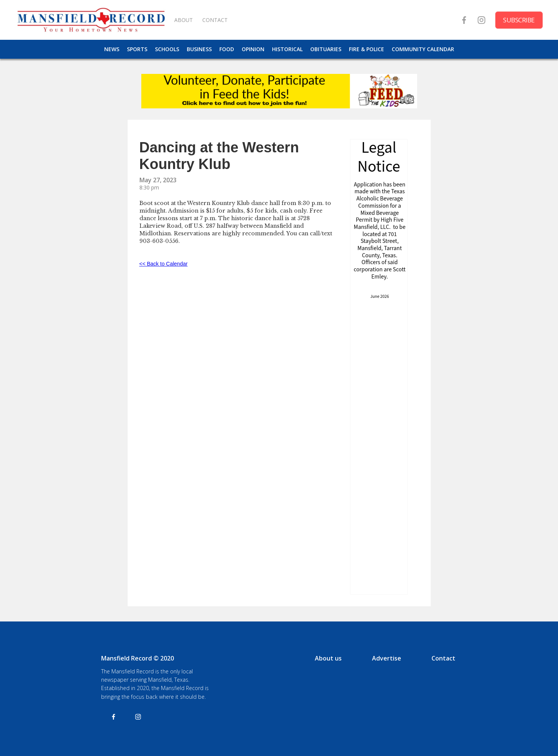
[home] (91, 20)
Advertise (387, 658)
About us (328, 658)
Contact (443, 658)
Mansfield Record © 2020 (138, 658)
